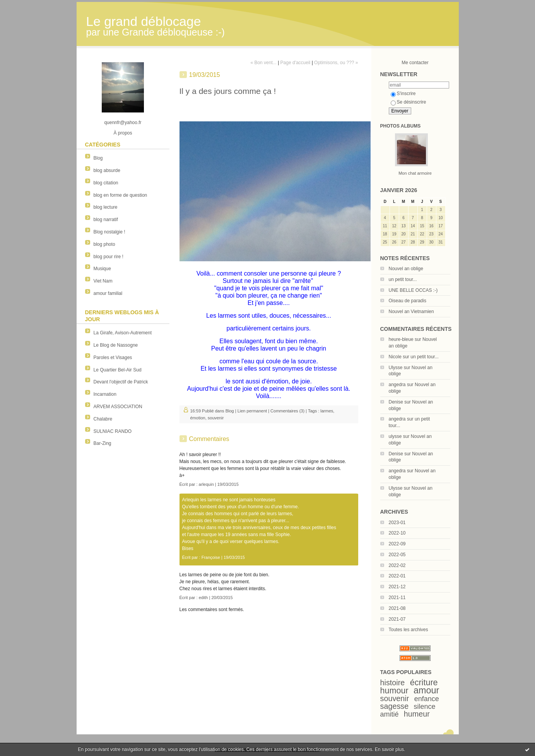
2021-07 (397, 619)
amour (426, 690)
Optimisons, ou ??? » (336, 63)
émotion (198, 418)
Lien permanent (252, 411)
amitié (390, 714)
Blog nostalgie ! (109, 232)
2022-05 (397, 555)
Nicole (395, 357)
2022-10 (397, 533)
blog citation (106, 183)
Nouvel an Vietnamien (411, 312)
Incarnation (105, 394)
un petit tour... (403, 279)
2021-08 (397, 608)
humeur (417, 714)
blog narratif (106, 220)
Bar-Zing (103, 443)
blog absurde (107, 170)
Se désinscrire (409, 102)
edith (203, 598)
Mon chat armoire (415, 173)
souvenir (395, 698)
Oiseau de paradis (408, 301)
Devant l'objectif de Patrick (121, 382)
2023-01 (397, 523)
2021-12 (397, 587)
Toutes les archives (409, 630)
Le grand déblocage (144, 21)
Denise (396, 402)
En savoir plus (389, 749)
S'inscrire (403, 94)
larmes (327, 411)
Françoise (211, 557)
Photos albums (401, 126)
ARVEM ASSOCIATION (118, 407)
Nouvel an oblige (406, 269)
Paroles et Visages (113, 358)
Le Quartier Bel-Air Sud (118, 370)
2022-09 (397, 544)
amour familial (108, 293)
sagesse (395, 706)
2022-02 (397, 565)
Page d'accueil (296, 63)
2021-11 (397, 598)
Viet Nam (103, 281)
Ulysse (396, 368)
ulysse (395, 436)
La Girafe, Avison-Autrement (123, 333)
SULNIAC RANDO (113, 431)
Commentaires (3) (287, 411)
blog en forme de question (121, 195)
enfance (427, 699)
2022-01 (397, 576)
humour (394, 690)
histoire (393, 683)
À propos (123, 133)
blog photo (104, 244)
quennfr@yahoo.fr (123, 123)
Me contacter (415, 63)
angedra (397, 385)
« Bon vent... (263, 63)
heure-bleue (401, 339)
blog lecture (106, 207)
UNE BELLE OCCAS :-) (413, 290)
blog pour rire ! (109, 257)
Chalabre (103, 419)
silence (425, 707)
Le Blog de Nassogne (116, 345)
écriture (424, 682)
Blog (98, 158)
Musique (102, 269)
